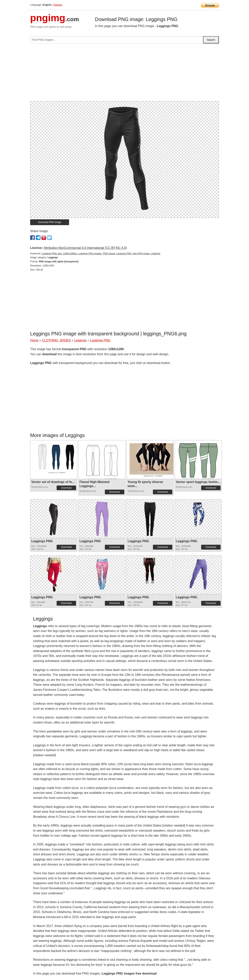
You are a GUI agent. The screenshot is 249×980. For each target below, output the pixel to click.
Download (66, 488)
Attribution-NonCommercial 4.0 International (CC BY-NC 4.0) (85, 248)
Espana (58, 5)
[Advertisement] (124, 74)
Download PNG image (50, 222)
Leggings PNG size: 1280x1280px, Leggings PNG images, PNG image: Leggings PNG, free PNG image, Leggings (101, 254)
